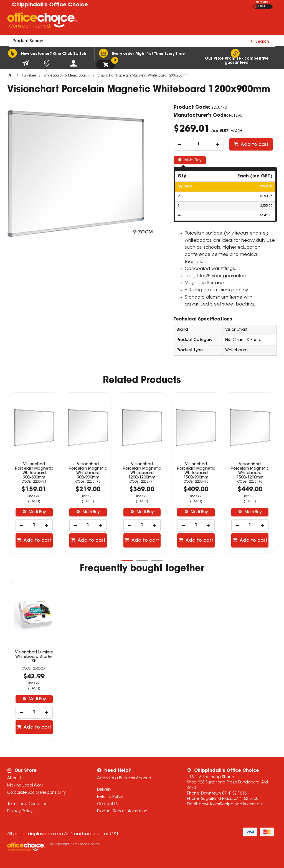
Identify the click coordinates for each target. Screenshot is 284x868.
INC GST (262, 6)
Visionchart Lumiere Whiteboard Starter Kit (34, 657)
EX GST (255, 7)
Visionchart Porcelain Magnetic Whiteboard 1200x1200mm (142, 471)
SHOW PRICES (263, 2)
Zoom (145, 232)
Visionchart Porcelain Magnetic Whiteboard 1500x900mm (196, 471)
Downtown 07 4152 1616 (224, 794)
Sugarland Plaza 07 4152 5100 (230, 799)
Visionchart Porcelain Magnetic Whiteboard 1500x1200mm (250, 471)
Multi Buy (192, 161)
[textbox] (110, 21)
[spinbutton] (199, 144)
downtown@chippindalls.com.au (230, 805)
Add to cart (254, 145)
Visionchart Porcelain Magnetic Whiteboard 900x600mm (34, 471)
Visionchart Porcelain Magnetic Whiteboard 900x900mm (88, 471)
